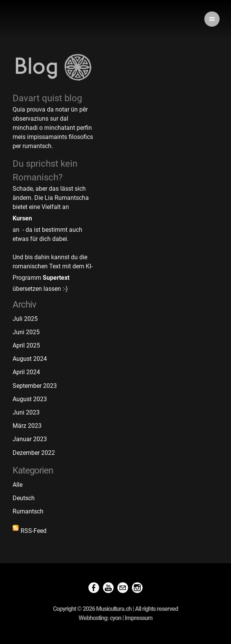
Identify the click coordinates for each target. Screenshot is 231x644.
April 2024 (26, 372)
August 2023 (30, 399)
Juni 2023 (26, 412)
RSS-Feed (30, 530)
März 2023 (27, 426)
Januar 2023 (30, 439)
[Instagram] (137, 588)
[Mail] (123, 588)
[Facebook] (94, 588)
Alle (18, 485)
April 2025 (26, 345)
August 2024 (30, 359)
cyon (115, 618)
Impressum (139, 618)
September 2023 (35, 386)
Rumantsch (28, 511)
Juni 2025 (26, 332)
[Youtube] (108, 588)
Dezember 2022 (34, 453)
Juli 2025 (25, 319)
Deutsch (24, 498)
